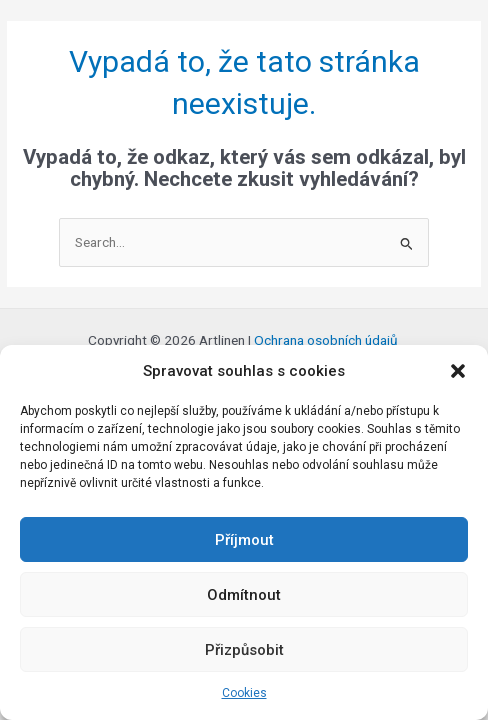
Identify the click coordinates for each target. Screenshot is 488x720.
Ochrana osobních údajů (327, 340)
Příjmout (244, 540)
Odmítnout (244, 595)
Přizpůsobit (244, 650)
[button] (458, 371)
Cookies (244, 693)
